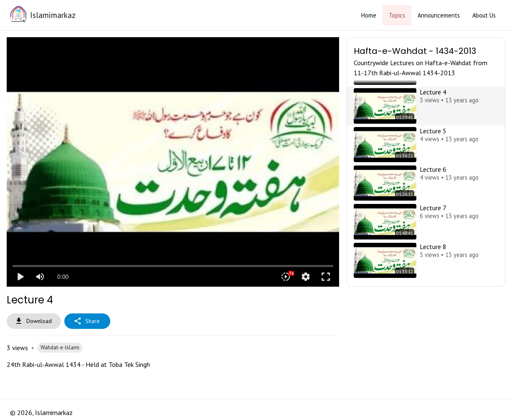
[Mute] (40, 277)
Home (369, 15)
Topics (397, 15)
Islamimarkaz (53, 15)
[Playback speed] (286, 277)
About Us (484, 15)
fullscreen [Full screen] (326, 277)
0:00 (63, 277)
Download (34, 321)
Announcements (439, 15)
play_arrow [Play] (20, 277)
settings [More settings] (306, 277)
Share (87, 321)
